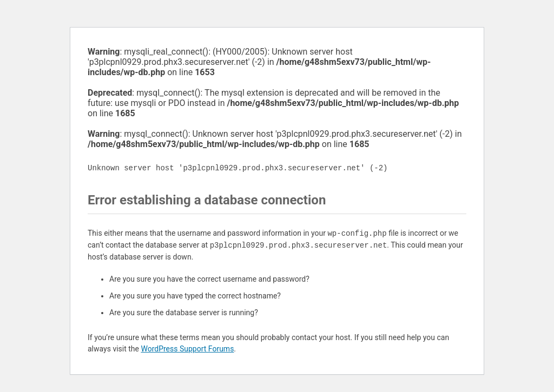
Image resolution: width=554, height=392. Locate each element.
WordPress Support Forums (187, 349)
